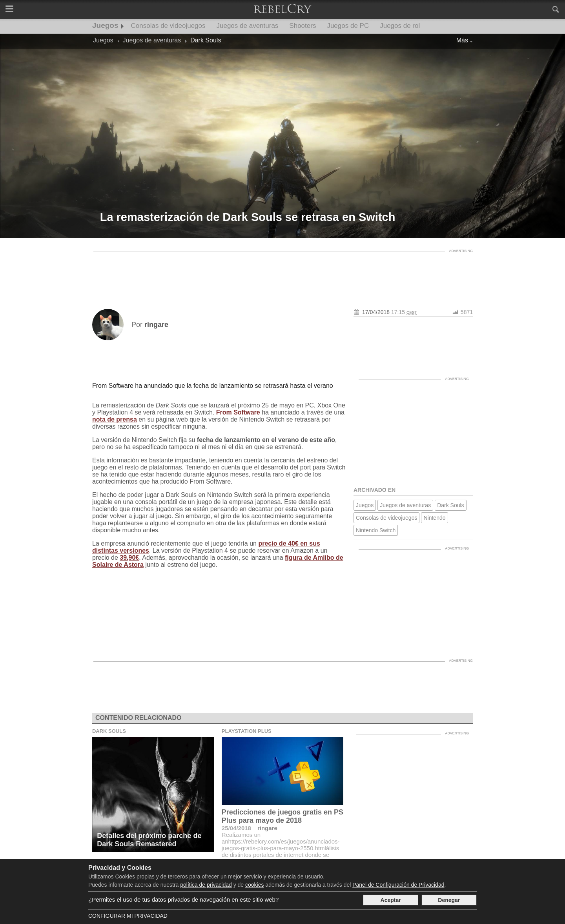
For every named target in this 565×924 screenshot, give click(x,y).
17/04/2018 (376, 312)
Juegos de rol (400, 26)
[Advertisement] (282, 274)
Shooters (303, 26)
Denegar (449, 900)
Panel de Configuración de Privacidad (398, 885)
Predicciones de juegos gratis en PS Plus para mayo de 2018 (282, 816)
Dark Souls (450, 505)
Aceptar (391, 900)
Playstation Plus (247, 731)
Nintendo (434, 518)
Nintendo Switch (376, 530)
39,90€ (129, 558)
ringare (267, 828)
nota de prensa (115, 419)
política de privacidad (206, 885)
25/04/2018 (236, 828)
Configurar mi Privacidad (128, 916)
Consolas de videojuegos (168, 26)
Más (462, 40)
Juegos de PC (348, 26)
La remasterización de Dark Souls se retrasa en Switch (248, 217)
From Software (238, 412)
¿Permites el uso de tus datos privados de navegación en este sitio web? (183, 899)
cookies (254, 885)
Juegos (105, 25)
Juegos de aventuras (248, 26)
